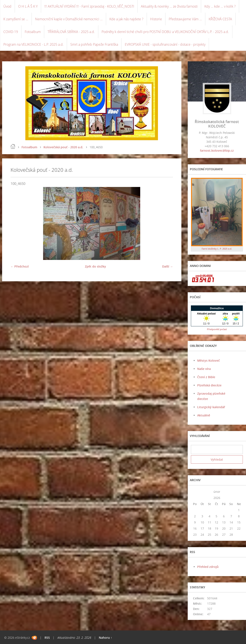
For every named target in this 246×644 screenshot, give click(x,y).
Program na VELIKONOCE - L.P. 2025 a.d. (33, 44)
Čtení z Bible (206, 377)
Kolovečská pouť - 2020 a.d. (63, 147)
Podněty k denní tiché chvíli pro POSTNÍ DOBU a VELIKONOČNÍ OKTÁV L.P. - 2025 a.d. (165, 32)
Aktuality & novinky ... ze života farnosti (169, 6)
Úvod (7, 6)
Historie (156, 19)
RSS (47, 638)
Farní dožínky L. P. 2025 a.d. (217, 249)
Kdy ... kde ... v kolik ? (220, 6)
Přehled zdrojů (208, 567)
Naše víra (204, 369)
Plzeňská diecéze (209, 385)
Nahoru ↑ (105, 638)
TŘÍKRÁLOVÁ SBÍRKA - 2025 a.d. (71, 32)
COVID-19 (11, 32)
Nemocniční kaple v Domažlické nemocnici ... (69, 19)
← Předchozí (20, 266)
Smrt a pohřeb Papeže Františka (94, 44)
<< (195, 492)
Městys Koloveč (209, 360)
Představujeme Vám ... (185, 19)
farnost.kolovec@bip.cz (217, 150)
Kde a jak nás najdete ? (126, 19)
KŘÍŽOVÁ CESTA (220, 19)
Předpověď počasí (217, 329)
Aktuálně (204, 415)
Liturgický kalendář (211, 407)
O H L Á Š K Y (28, 6)
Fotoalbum (33, 32)
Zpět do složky (95, 266)
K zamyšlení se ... (16, 19)
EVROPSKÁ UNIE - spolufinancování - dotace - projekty (165, 44)
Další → (168, 266)
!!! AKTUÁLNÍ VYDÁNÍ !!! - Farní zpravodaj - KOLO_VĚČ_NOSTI (89, 6)
